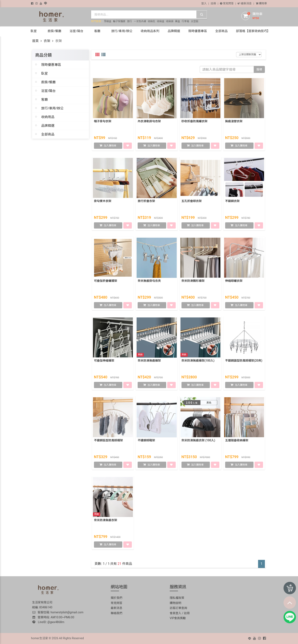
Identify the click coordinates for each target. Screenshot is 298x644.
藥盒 (178, 21)
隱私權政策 (177, 598)
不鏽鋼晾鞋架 (146, 441)
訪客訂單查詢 (178, 608)
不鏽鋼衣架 (232, 202)
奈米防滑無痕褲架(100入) (198, 362)
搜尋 (259, 69)
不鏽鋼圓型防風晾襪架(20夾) (244, 362)
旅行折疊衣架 (146, 202)
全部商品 (48, 134)
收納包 (151, 21)
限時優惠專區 (51, 65)
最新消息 (245, 3)
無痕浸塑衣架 (234, 122)
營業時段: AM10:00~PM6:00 (53, 617)
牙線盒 (108, 21)
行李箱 (185, 21)
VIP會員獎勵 (178, 618)
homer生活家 (40, 638)
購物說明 (175, 603)
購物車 (261, 3)
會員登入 (175, 613)
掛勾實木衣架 (103, 202)
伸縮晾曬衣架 (234, 282)
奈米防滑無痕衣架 (106, 521)
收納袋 (170, 21)
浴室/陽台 (48, 91)
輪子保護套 (119, 21)
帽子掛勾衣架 (103, 122)
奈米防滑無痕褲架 (149, 362)
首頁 (35, 41)
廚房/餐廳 (48, 82)
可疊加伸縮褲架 (104, 362)
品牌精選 (48, 126)
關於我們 (117, 598)
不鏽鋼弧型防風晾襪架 (108, 441)
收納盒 (161, 21)
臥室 (44, 73)
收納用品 (48, 117)
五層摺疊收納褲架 (237, 441)
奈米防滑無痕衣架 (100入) (198, 441)
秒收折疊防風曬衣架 (195, 122)
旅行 (130, 21)
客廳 (44, 99)
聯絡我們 (117, 613)
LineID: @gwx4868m (48, 622)
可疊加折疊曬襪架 (106, 282)
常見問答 (227, 3)
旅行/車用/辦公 (52, 108)
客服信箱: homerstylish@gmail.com (58, 612)
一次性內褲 (140, 21)
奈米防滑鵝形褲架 (193, 282)
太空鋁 (195, 21)
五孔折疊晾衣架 (192, 202)
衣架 (47, 41)
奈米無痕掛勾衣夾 (149, 282)
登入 (204, 3)
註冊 (213, 3)
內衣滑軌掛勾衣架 (149, 122)
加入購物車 (110, 147)
